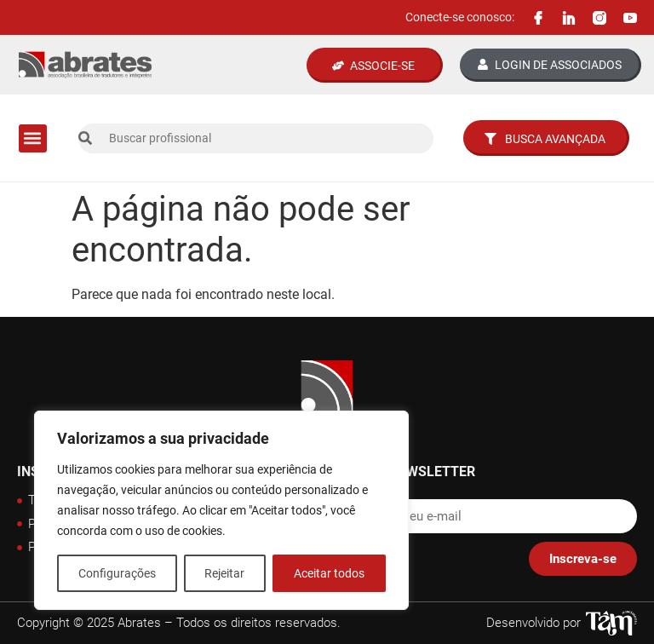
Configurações (117, 573)
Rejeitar (225, 573)
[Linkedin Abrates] (569, 18)
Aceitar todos (329, 573)
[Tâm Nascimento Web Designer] (611, 623)
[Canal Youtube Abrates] (630, 18)
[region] (221, 510)
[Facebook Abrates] (538, 18)
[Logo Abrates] (85, 65)
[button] (33, 138)
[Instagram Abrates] (599, 18)
